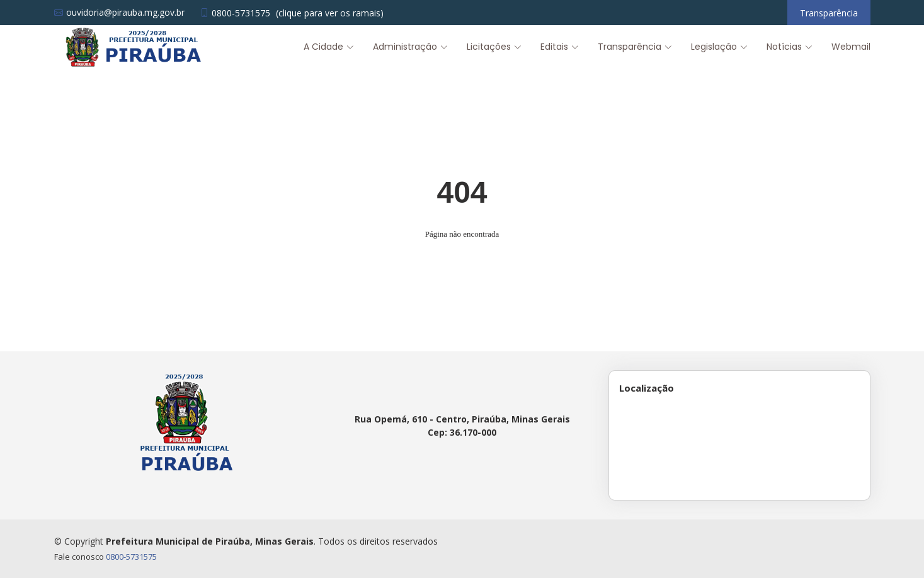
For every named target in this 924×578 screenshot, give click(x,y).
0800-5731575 (131, 557)
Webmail (851, 47)
